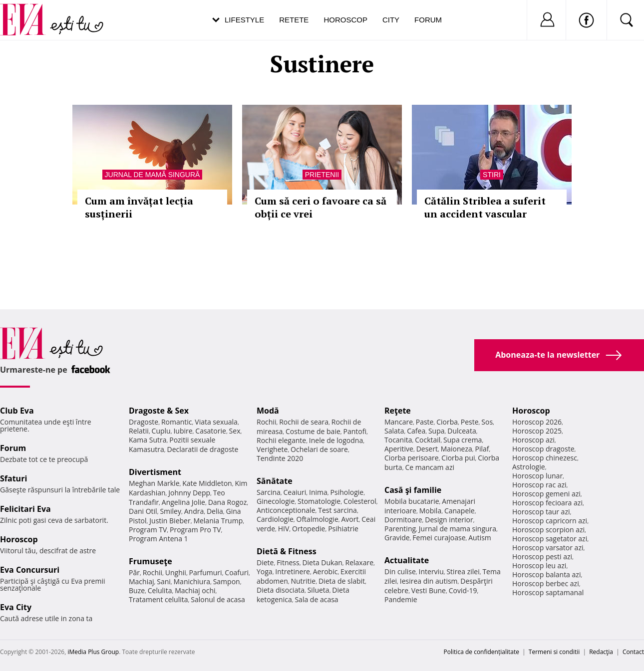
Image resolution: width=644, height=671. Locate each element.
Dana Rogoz (228, 502)
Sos (487, 422)
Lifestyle (244, 20)
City (391, 20)
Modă (268, 411)
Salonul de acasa (218, 599)
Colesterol (360, 501)
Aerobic (325, 571)
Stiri (492, 175)
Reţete (398, 411)
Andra (194, 511)
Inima (318, 492)
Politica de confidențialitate (482, 652)
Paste (425, 422)
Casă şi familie (413, 490)
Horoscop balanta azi (546, 574)
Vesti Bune (429, 590)
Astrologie (529, 467)
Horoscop (345, 20)
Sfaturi (13, 478)
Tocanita (398, 440)
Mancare (399, 422)
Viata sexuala (216, 422)
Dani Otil (143, 511)
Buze (137, 590)
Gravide (397, 538)
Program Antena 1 (159, 539)
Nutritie (303, 581)
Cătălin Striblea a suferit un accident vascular (485, 207)
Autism (480, 538)
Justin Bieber (170, 521)
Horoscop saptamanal (548, 592)
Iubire (183, 431)
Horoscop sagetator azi (550, 539)
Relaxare (360, 562)
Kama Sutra (148, 440)
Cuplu (161, 431)
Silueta (319, 590)
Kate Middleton (207, 483)
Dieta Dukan (322, 562)
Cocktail (428, 440)
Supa (437, 431)
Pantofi (355, 431)
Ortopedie (309, 529)
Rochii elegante (281, 440)
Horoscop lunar (537, 476)
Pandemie (401, 599)
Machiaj (142, 581)
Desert (427, 449)
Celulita (160, 590)
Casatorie (211, 431)
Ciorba (447, 422)
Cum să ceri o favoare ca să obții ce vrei (321, 207)
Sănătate (275, 481)
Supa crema (463, 440)
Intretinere (293, 571)
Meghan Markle (154, 483)
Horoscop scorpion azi (548, 530)
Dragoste (144, 422)
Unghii (176, 572)
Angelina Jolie (183, 502)
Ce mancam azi (430, 467)
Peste (470, 422)
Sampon (227, 581)
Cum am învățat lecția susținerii (139, 207)
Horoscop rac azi (539, 485)
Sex (235, 431)
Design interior (449, 520)
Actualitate (407, 560)
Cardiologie (275, 519)
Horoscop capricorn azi (550, 521)
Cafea (416, 431)
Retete (294, 20)
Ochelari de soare (319, 449)
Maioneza (457, 449)
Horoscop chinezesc (545, 458)
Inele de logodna (336, 440)
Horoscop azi (533, 440)
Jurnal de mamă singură (153, 175)
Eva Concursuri (30, 570)
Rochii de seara (304, 422)
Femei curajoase (439, 538)
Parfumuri (206, 572)
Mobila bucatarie (412, 501)
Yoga (265, 571)
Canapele (460, 511)
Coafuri (237, 572)
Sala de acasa (316, 599)
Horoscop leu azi (539, 565)
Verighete (272, 449)
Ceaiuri (295, 492)
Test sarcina (337, 510)
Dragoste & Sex (159, 411)
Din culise (400, 571)
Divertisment (155, 472)
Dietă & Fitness (287, 551)
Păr (134, 572)
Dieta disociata (281, 590)
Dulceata (462, 431)
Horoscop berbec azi (546, 583)
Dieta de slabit (342, 581)
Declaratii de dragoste (203, 449)
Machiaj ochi (195, 590)
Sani (164, 581)
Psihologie (347, 492)
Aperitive (399, 449)
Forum (428, 20)
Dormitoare (403, 520)
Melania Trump (218, 521)
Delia (215, 511)
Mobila (430, 511)
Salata (394, 431)
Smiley (170, 511)
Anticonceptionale (286, 510)
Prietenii (322, 175)
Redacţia (601, 652)
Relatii (139, 431)
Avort (350, 519)
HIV (284, 529)
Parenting (400, 529)
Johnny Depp (189, 493)
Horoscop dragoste (543, 449)
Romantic (177, 422)
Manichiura (192, 581)
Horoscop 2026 (537, 422)
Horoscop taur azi (541, 512)
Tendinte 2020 (280, 458)
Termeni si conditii (554, 652)
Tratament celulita (159, 599)
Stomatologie (319, 501)
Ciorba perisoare (412, 458)
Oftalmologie (318, 519)
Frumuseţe (151, 561)
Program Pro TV (195, 530)
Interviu (431, 571)
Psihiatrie (343, 529)
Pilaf (482, 449)
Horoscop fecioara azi (547, 503)
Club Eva (17, 411)
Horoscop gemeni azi (546, 494)
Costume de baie (313, 431)
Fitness (288, 562)
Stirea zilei (463, 571)
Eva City (16, 607)
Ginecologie (276, 501)
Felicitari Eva (25, 509)
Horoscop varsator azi (548, 548)
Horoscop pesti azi (542, 557)
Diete (265, 562)
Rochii (153, 572)
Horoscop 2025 (537, 431)
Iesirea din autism (429, 581)
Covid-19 (463, 590)
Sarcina (269, 492)
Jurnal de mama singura (458, 529)
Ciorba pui (458, 458)
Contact (633, 652)
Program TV (148, 530)
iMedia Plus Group (93, 652)
